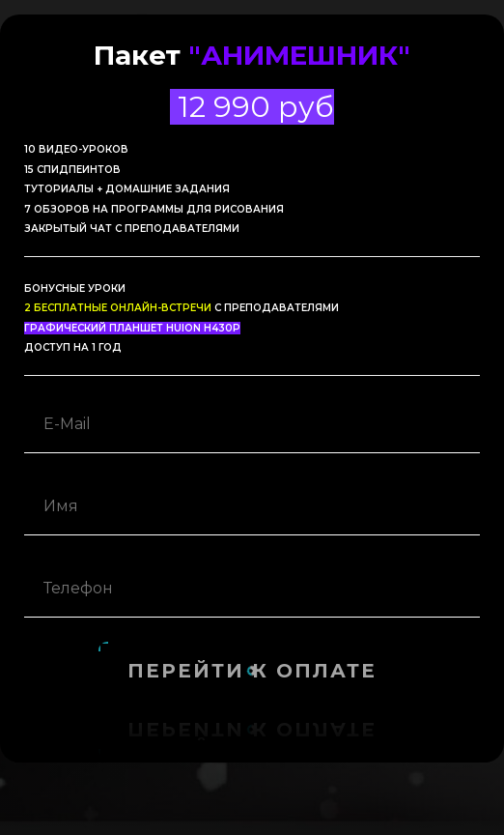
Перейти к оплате (252, 671)
